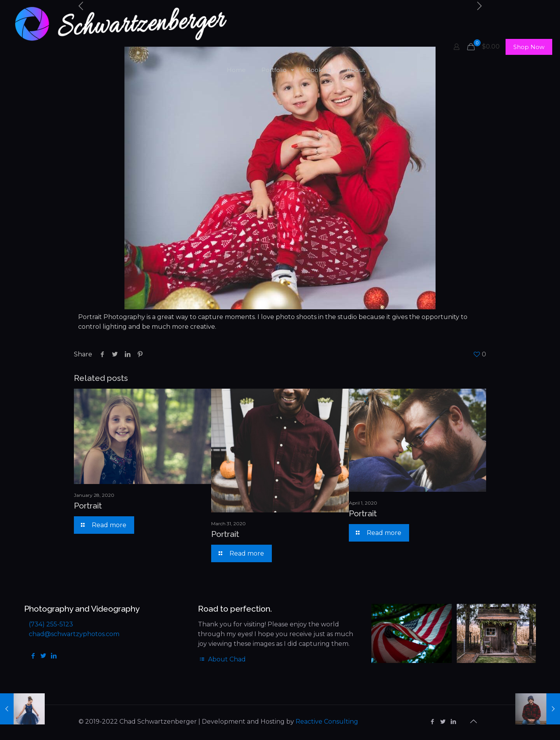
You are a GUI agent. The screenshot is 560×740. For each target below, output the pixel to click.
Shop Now (529, 47)
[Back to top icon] (473, 721)
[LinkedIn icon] (453, 722)
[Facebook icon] (432, 722)
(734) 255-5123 (51, 624)
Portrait (88, 506)
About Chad (222, 659)
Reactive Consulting (327, 722)
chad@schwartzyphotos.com (74, 634)
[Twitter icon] (443, 722)
